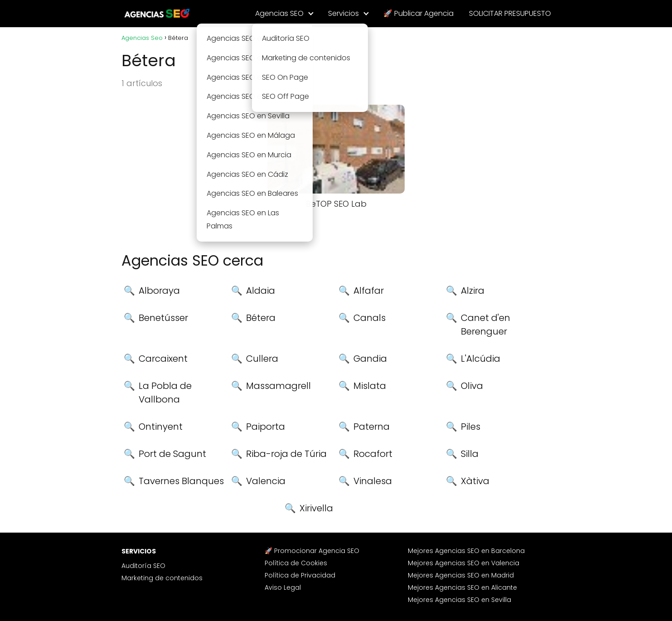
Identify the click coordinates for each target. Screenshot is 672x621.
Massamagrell (278, 386)
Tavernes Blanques (181, 481)
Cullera (262, 359)
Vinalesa (373, 481)
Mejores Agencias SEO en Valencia (464, 563)
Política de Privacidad (300, 575)
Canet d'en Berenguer (486, 325)
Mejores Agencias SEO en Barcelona (466, 551)
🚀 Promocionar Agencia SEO (312, 551)
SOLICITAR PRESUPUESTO (510, 13)
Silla (470, 454)
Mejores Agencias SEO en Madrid (461, 575)
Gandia (370, 359)
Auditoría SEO (143, 566)
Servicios (343, 13)
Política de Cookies (296, 563)
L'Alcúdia (481, 359)
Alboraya (159, 291)
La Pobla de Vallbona (165, 393)
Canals (370, 318)
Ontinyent (161, 427)
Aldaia (261, 291)
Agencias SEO (279, 13)
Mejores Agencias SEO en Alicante (462, 587)
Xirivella (316, 508)
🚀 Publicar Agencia (418, 13)
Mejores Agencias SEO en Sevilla (459, 600)
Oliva (472, 386)
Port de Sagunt (172, 454)
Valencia (266, 481)
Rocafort (373, 454)
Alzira (473, 291)
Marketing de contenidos (162, 578)
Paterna (372, 427)
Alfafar (369, 291)
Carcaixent (163, 359)
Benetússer (163, 318)
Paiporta (266, 427)
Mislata (370, 386)
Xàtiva (475, 481)
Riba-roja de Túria (286, 454)
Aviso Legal (283, 587)
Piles (471, 427)
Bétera (261, 318)
